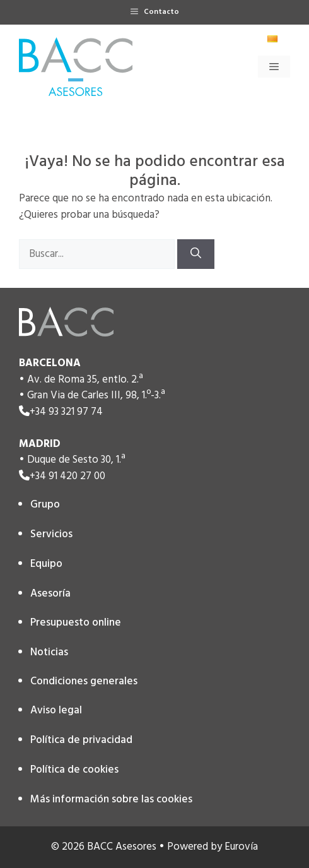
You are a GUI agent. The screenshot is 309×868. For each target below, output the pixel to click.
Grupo (45, 505)
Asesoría (50, 594)
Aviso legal (56, 710)
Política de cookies (74, 770)
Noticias (49, 652)
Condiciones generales (84, 681)
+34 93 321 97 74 (66, 412)
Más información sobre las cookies (111, 800)
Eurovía (241, 847)
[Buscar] (196, 254)
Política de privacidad (81, 740)
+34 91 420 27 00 (67, 476)
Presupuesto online (76, 623)
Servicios (51, 534)
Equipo (46, 564)
